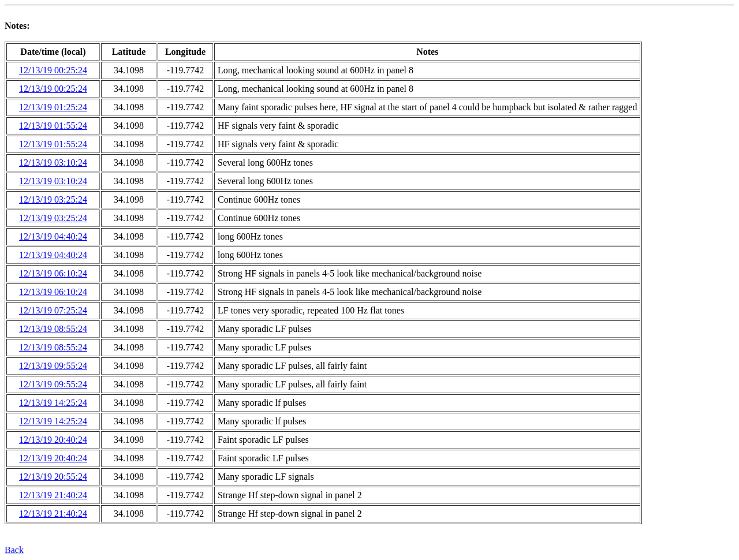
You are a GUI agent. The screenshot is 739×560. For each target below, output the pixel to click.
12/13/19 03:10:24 (53, 163)
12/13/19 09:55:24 (53, 366)
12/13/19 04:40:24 (53, 236)
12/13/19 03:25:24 (53, 199)
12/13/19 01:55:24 (53, 126)
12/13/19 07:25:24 (53, 310)
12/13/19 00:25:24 (53, 70)
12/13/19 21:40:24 (53, 495)
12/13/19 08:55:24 (53, 329)
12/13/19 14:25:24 (53, 403)
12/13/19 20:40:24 (53, 440)
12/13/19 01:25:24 (53, 107)
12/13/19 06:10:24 (53, 273)
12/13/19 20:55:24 (53, 477)
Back (14, 550)
